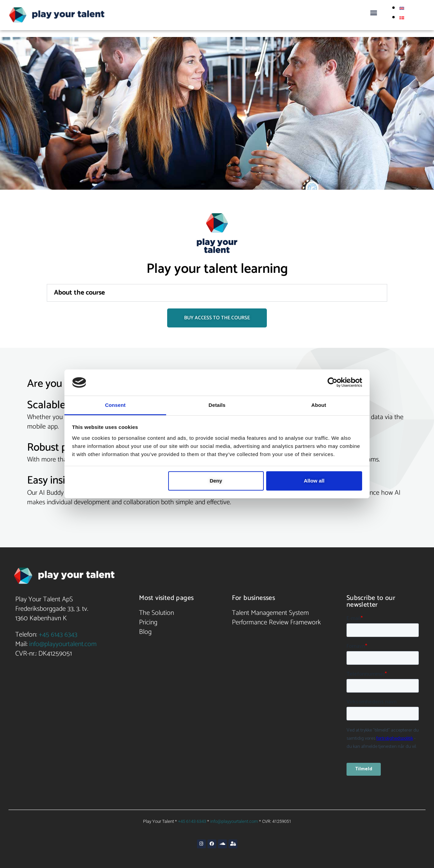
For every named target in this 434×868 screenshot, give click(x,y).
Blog (145, 632)
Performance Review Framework (276, 622)
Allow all (314, 481)
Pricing (148, 622)
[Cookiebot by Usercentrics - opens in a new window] (332, 382)
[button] (373, 12)
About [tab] (319, 405)
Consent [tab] (115, 405)
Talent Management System (270, 613)
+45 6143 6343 (58, 635)
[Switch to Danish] (402, 17)
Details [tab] (217, 405)
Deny (216, 481)
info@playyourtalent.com (63, 644)
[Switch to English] (402, 8)
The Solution (156, 613)
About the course (79, 293)
